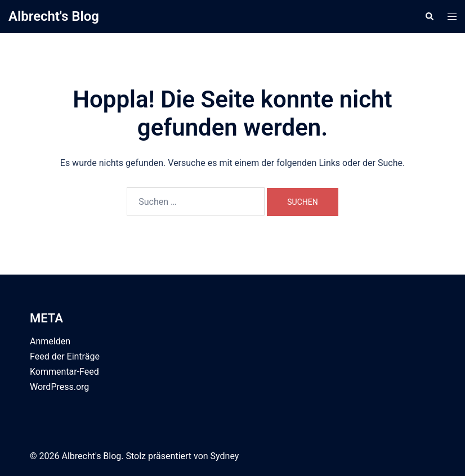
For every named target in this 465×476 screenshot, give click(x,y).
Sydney (225, 456)
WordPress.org (59, 387)
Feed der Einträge (65, 356)
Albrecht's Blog (54, 16)
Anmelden (50, 341)
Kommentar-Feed (64, 372)
